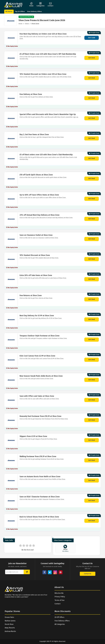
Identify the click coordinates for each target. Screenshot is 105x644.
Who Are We (59, 593)
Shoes (27, 24)
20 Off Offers (59, 617)
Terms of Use (59, 600)
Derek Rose (9, 624)
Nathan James (10, 621)
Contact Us (88, 574)
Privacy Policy (60, 597)
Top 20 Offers (20, 11)
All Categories (60, 624)
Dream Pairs (9, 617)
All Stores (9, 11)
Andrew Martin (10, 631)
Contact (57, 604)
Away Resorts (10, 628)
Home (20, 24)
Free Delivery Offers (35, 11)
